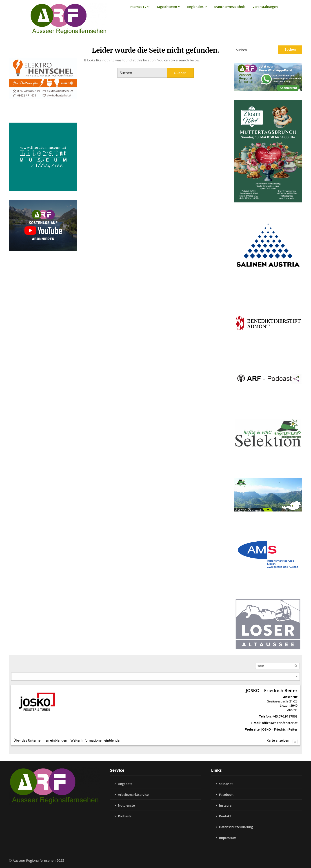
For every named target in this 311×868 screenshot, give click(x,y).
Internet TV (138, 7)
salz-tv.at (226, 784)
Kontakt (225, 816)
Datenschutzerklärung (236, 827)
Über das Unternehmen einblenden (40, 740)
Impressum (228, 838)
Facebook (226, 795)
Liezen (285, 705)
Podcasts (125, 816)
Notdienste (126, 805)
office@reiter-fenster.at (280, 723)
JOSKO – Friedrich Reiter (279, 729)
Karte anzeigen (278, 740)
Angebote (125, 784)
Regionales (195, 7)
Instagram (227, 805)
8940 (294, 705)
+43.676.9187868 (285, 716)
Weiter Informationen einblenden (96, 740)
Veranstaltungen (265, 7)
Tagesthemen (167, 7)
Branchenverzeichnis (230, 7)
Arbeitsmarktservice (133, 795)
